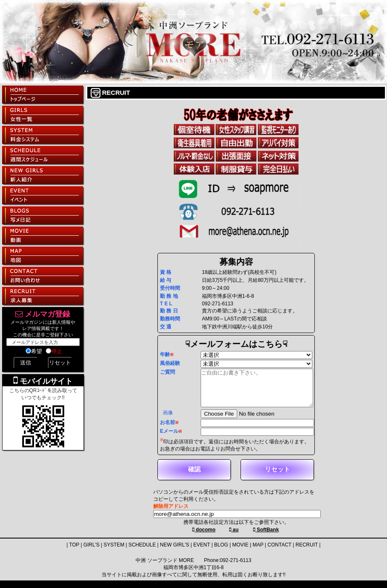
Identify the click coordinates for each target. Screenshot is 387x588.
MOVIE (240, 552)
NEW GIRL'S (175, 552)
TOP (74, 552)
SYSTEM (114, 552)
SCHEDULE (142, 552)
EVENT (202, 552)
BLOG (221, 552)
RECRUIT (307, 552)
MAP (258, 552)
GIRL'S (92, 552)
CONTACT (279, 552)
